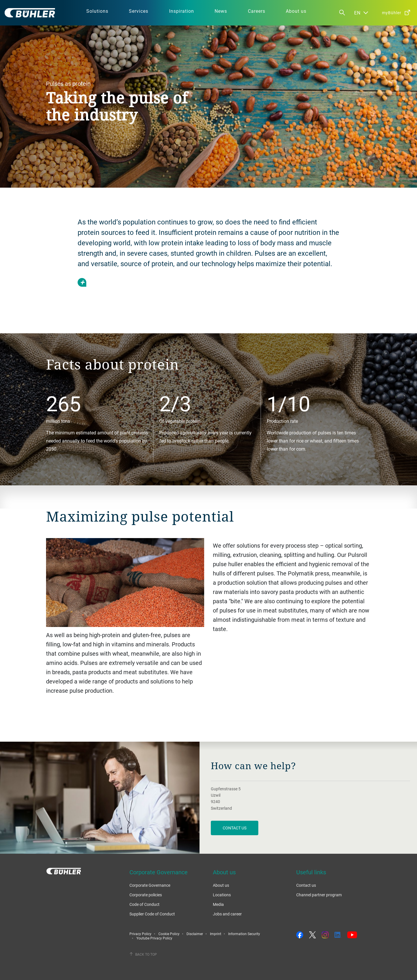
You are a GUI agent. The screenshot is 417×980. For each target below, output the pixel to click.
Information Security (244, 934)
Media (218, 904)
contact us (235, 828)
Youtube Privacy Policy (154, 938)
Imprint (216, 934)
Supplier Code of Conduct (152, 914)
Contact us (306, 885)
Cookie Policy (169, 934)
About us (221, 885)
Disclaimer (195, 934)
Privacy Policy (140, 934)
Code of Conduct (145, 904)
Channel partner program (319, 895)
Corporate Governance (150, 885)
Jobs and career (227, 914)
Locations (222, 895)
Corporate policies (146, 895)
